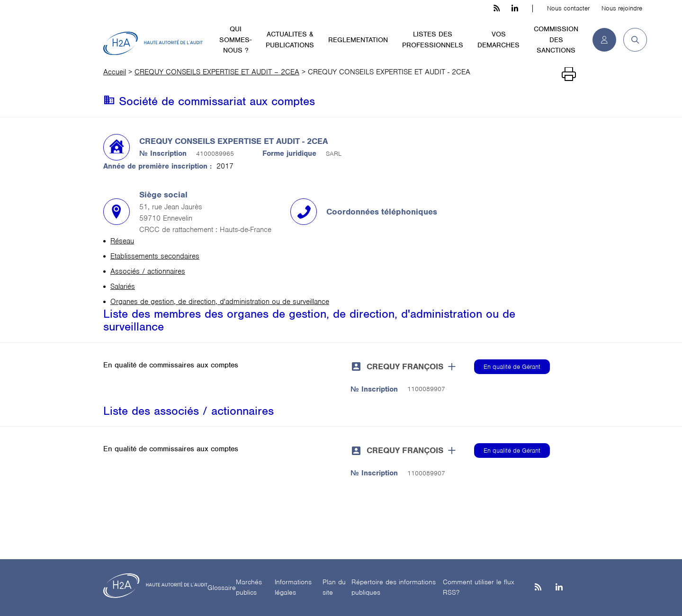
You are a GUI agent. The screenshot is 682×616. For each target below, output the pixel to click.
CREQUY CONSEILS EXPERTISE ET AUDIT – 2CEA (217, 72)
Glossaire (222, 588)
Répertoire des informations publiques (394, 587)
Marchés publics (249, 587)
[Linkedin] (559, 588)
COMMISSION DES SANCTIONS (556, 40)
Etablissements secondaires (155, 256)
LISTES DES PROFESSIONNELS (433, 40)
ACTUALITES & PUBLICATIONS (290, 40)
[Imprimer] (569, 74)
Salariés (123, 286)
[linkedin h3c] (515, 9)
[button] (632, 40)
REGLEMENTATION (358, 40)
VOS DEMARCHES (498, 40)
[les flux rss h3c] (497, 9)
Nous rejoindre (622, 8)
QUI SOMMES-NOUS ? (235, 40)
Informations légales (293, 587)
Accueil (115, 72)
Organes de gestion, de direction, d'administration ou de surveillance (220, 302)
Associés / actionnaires (148, 271)
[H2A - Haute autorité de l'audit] (153, 44)
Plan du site (334, 587)
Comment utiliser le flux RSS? (479, 587)
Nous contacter (568, 8)
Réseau (122, 241)
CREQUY (405, 366)
